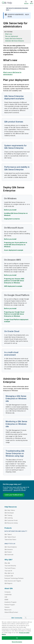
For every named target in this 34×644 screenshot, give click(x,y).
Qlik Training (8, 515)
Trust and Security (10, 566)
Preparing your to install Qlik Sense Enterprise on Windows (14, 314)
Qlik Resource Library (11, 523)
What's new (9, 34)
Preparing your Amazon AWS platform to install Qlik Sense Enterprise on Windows (14, 281)
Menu (32, 3)
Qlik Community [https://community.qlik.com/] (17, 618)
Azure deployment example (14, 250)
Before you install (10, 210)
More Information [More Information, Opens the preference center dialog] (17, 642)
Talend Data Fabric (10, 540)
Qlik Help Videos (10, 510)
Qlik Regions (8, 583)
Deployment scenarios (12, 219)
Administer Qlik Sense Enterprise (15, 41)
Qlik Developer (9, 513)
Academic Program (11, 602)
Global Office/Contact (11, 612)
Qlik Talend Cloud (10, 537)
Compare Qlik (9, 576)
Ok (17, 638)
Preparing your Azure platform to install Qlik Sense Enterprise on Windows (16, 245)
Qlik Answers (9, 549)
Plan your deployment (12, 36)
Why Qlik (7, 563)
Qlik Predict (8, 552)
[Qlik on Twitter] (26, 618)
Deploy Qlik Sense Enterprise (14, 39)
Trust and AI (8, 571)
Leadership (8, 594)
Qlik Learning (9, 518)
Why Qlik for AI (9, 573)
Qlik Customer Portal (11, 520)
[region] (17, 632)
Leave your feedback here (14, 495)
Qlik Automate (9, 555)
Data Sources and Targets (13, 581)
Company (8, 592)
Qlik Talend (8, 534)
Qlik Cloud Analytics (11, 547)
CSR (6, 597)
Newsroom (8, 610)
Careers (7, 607)
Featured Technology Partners (14, 578)
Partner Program (10, 605)
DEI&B (6, 600)
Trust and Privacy (10, 568)
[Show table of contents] (4, 8)
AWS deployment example (13, 286)
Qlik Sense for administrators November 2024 (17, 9)
